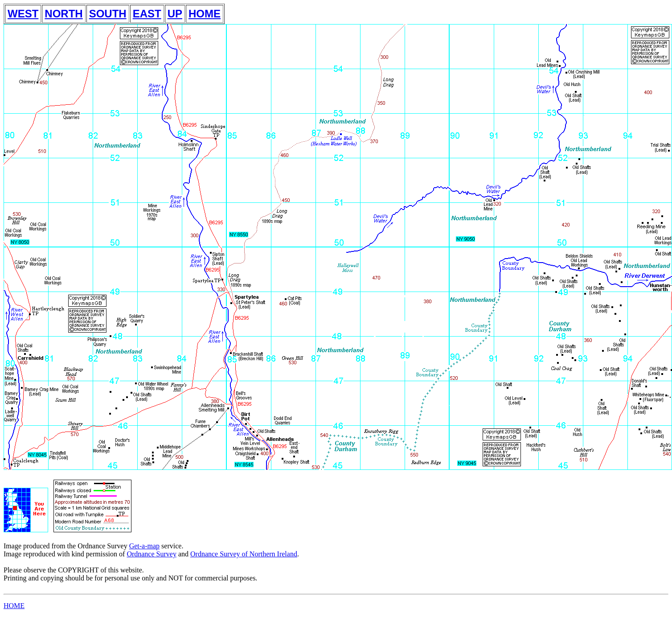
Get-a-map (144, 546)
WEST (23, 14)
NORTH (64, 14)
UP (175, 14)
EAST (147, 14)
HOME (205, 14)
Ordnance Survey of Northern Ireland (244, 554)
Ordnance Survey (152, 554)
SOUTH (108, 14)
